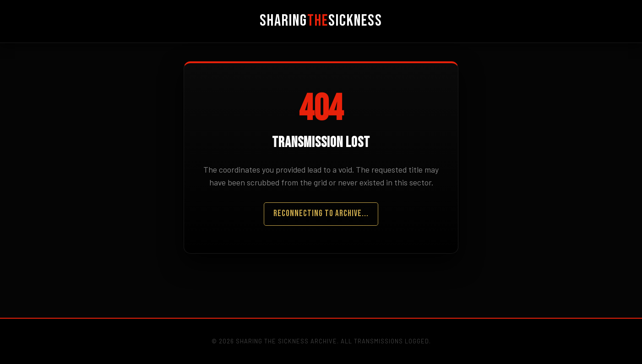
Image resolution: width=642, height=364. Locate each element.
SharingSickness (321, 21)
